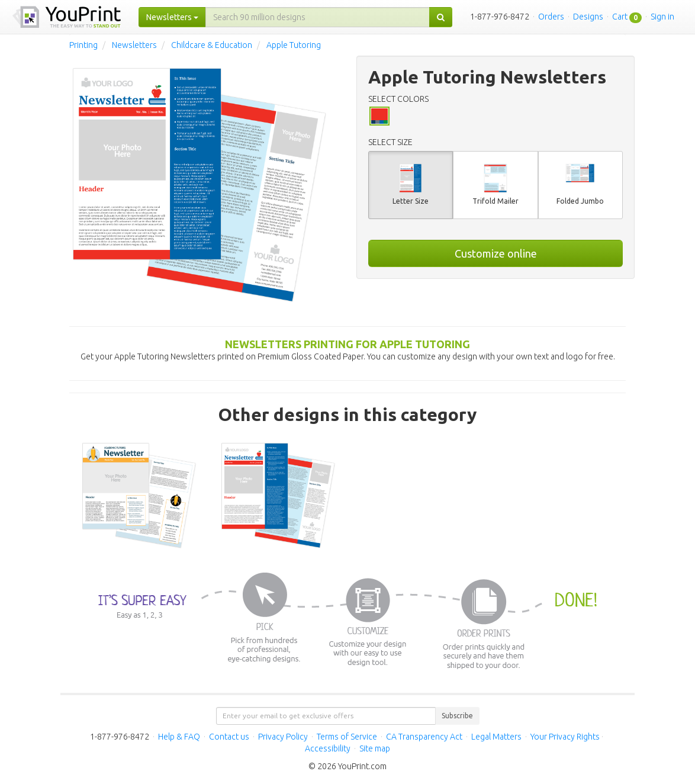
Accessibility (328, 748)
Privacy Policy (283, 737)
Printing (83, 45)
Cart (620, 17)
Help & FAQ (179, 737)
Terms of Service (347, 737)
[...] (318, 17)
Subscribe (457, 716)
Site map (375, 748)
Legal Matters (496, 737)
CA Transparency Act (424, 737)
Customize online (496, 253)
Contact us (229, 737)
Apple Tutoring (294, 45)
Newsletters (134, 45)
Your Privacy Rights (565, 737)
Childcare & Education (212, 45)
